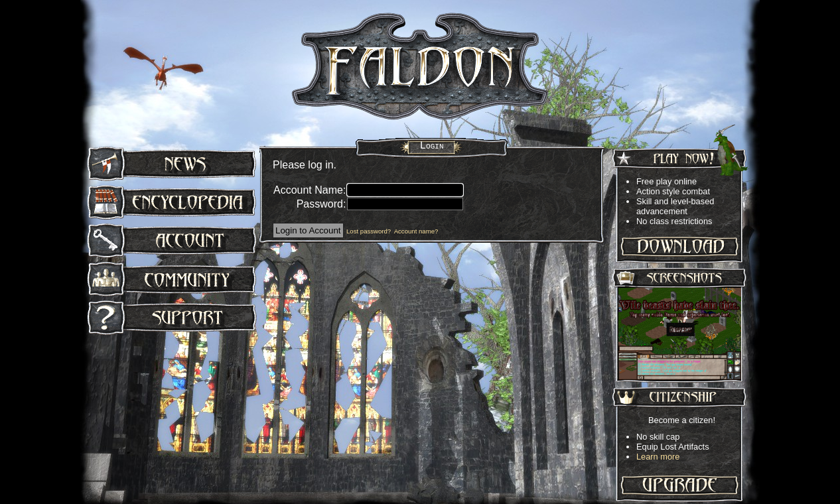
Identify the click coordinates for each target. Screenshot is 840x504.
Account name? (416, 231)
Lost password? (369, 231)
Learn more (658, 457)
